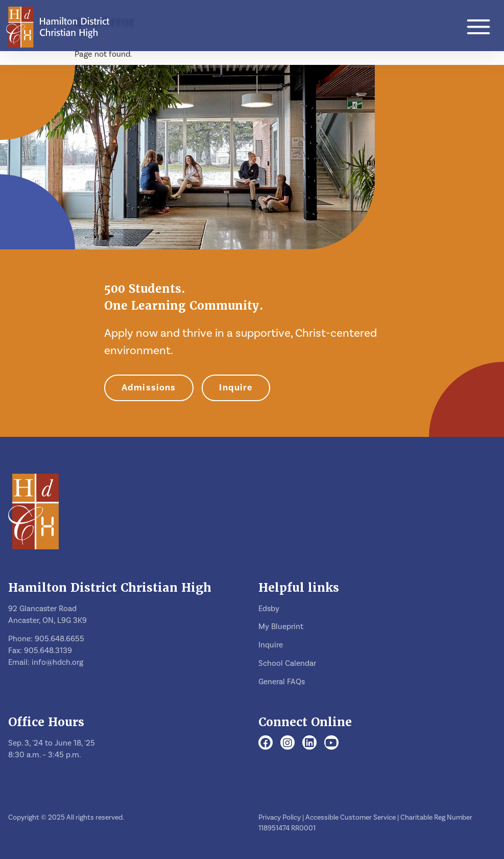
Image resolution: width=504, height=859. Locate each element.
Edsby (269, 609)
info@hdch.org (57, 662)
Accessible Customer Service (351, 818)
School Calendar (287, 663)
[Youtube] (331, 744)
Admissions (149, 388)
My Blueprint (281, 626)
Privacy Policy (280, 818)
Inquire (236, 388)
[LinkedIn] (309, 744)
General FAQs (282, 682)
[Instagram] (287, 744)
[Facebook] (266, 744)
